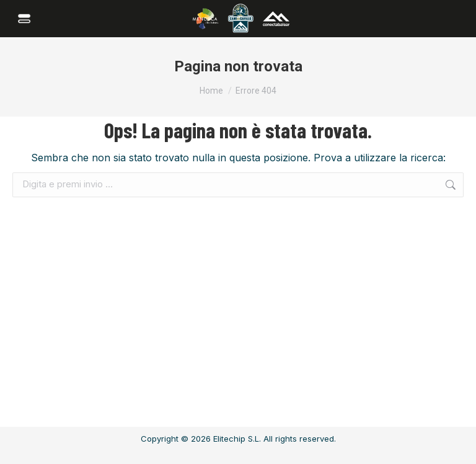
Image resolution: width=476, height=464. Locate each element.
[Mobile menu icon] (26, 19)
